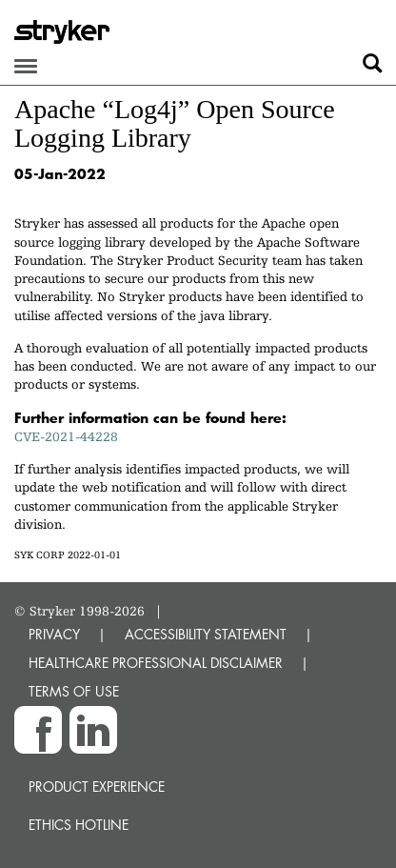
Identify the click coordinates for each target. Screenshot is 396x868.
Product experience (97, 787)
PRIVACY (54, 634)
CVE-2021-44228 (66, 436)
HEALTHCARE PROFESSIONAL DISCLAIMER (156, 663)
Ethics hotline (79, 825)
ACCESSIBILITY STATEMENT (206, 634)
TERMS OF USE (74, 691)
